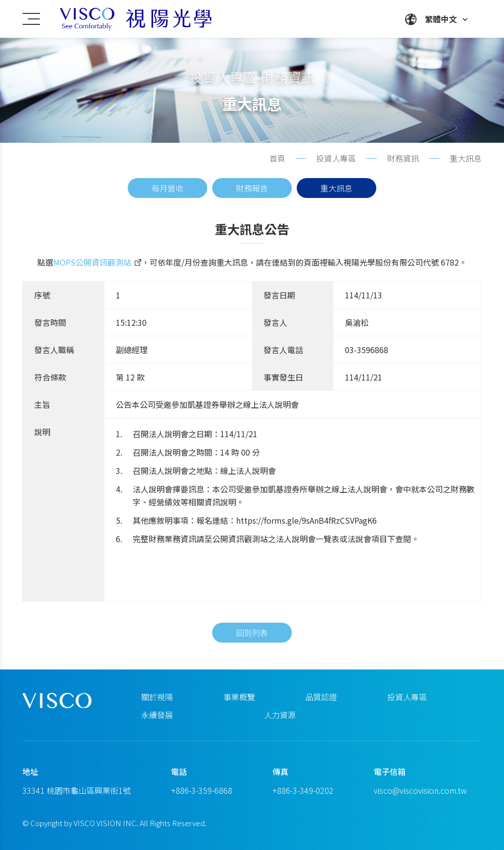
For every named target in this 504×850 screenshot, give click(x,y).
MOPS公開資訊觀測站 (92, 268)
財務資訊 (403, 158)
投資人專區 (407, 697)
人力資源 (280, 715)
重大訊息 (336, 188)
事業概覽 (239, 697)
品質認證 (321, 697)
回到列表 (252, 650)
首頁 (277, 158)
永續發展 (157, 715)
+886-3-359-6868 (202, 790)
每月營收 (168, 188)
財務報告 (252, 188)
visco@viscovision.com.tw (420, 790)
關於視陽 (157, 697)
